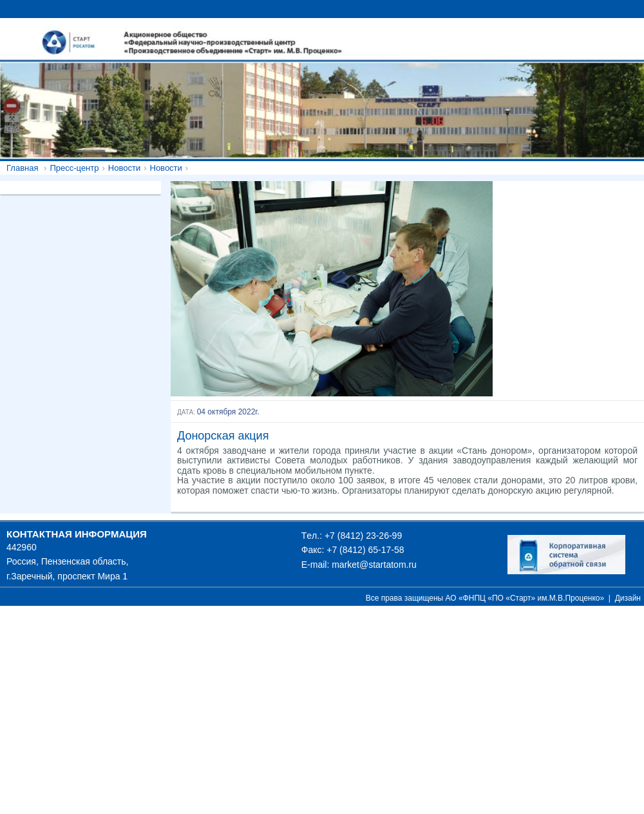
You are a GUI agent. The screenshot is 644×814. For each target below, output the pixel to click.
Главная (22, 168)
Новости (124, 168)
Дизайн (628, 598)
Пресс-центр (74, 168)
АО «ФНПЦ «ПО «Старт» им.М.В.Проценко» (525, 598)
